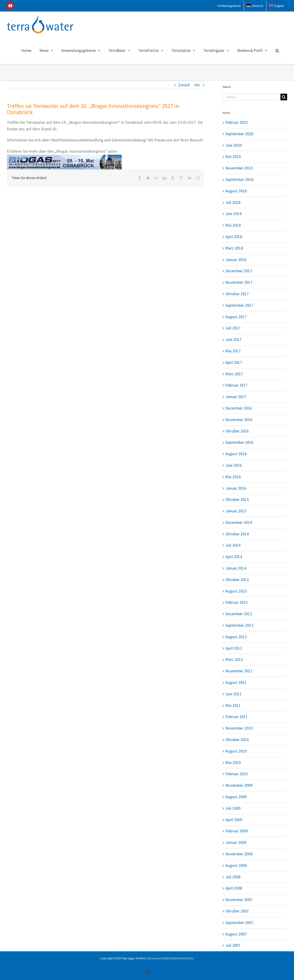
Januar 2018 (236, 260)
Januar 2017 (236, 397)
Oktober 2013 (237, 580)
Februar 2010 (236, 774)
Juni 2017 (233, 339)
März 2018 (234, 248)
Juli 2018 (233, 202)
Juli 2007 (233, 945)
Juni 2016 (233, 465)
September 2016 (239, 442)
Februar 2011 (236, 717)
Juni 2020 (233, 145)
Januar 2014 (236, 568)
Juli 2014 (233, 545)
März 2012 (234, 659)
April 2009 (234, 820)
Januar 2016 (236, 488)
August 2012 (236, 637)
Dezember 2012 (239, 614)
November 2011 (239, 671)
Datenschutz (185, 958)
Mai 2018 (233, 225)
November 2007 (239, 900)
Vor (197, 85)
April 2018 (234, 237)
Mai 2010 (233, 762)
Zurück (184, 85)
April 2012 (234, 648)
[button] (277, 50)
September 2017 (239, 305)
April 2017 (234, 362)
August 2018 (236, 191)
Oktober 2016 (237, 431)
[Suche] (284, 97)
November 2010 (239, 728)
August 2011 (236, 682)
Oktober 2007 (237, 911)
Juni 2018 (233, 214)
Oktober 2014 (237, 534)
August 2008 (236, 865)
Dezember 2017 (239, 271)
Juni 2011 (233, 694)
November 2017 (239, 282)
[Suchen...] (252, 97)
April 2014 (234, 557)
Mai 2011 (233, 705)
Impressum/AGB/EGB (160, 958)
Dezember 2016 (239, 408)
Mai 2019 (233, 156)
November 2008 (239, 854)
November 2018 (239, 168)
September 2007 (239, 922)
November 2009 (239, 785)
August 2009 (236, 797)
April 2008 (234, 888)
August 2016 (236, 454)
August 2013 (236, 591)
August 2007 (236, 934)
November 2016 (239, 420)
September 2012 (239, 625)
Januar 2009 (236, 842)
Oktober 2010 (237, 740)
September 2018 (239, 179)
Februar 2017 (236, 385)
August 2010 (236, 751)
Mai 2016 (233, 477)
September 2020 (239, 134)
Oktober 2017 (237, 294)
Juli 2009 (233, 808)
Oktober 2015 (237, 499)
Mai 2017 (233, 351)
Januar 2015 (236, 511)
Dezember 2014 (239, 522)
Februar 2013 (236, 602)
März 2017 (234, 374)
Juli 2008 (233, 877)
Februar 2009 (236, 831)
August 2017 (236, 317)
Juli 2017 (233, 328)
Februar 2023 (236, 122)
